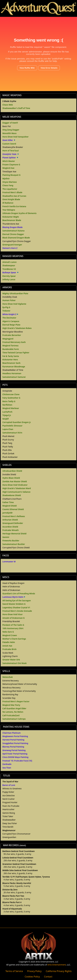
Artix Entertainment (57, 965)
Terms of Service (14, 971)
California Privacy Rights (59, 971)
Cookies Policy (32, 977)
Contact (48, 977)
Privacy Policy (34, 971)
